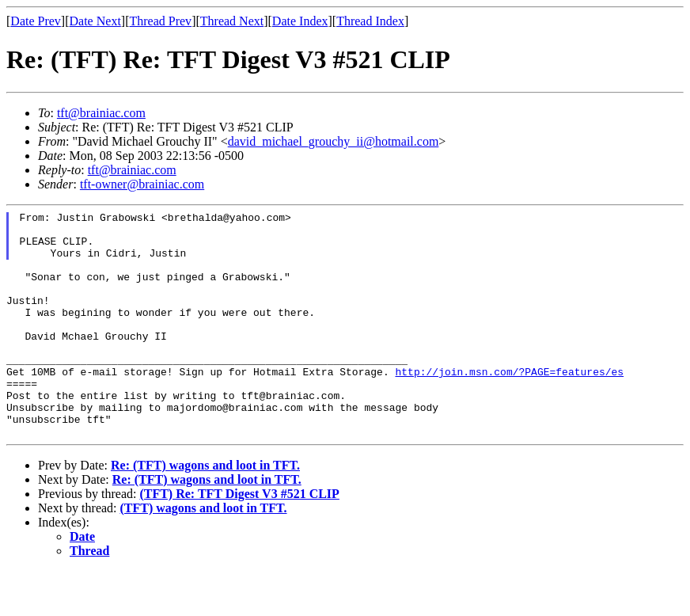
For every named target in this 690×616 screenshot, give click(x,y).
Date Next (95, 21)
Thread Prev (160, 21)
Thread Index (370, 21)
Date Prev (36, 21)
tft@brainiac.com (101, 113)
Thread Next (232, 21)
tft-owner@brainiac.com (142, 184)
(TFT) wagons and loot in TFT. (204, 553)
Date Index (300, 21)
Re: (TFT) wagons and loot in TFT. (205, 510)
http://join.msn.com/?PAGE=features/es (509, 405)
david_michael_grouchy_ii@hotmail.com (334, 141)
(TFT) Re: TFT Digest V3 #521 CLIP (239, 539)
